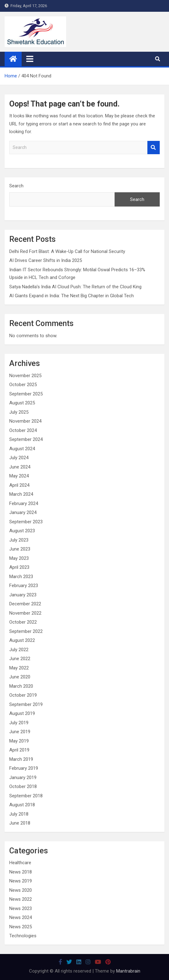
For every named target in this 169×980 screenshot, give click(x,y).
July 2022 (19, 650)
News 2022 (21, 899)
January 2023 (23, 595)
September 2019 (26, 704)
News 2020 (21, 890)
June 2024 (20, 467)
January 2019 (23, 777)
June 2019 (20, 732)
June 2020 (20, 677)
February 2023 (24, 586)
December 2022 (25, 604)
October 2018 (23, 786)
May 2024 (19, 476)
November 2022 (25, 613)
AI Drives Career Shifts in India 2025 (46, 260)
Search (154, 148)
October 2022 (23, 622)
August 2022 (22, 640)
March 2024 (21, 494)
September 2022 (26, 631)
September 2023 (26, 522)
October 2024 (23, 430)
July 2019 (19, 723)
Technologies (23, 936)
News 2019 (21, 881)
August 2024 (22, 449)
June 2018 (20, 823)
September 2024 (26, 439)
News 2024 (21, 917)
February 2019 (24, 768)
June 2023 (20, 549)
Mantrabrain (128, 971)
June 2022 (20, 659)
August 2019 (22, 713)
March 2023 (21, 577)
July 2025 (19, 412)
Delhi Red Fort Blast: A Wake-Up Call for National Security (67, 251)
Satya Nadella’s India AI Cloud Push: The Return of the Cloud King (75, 287)
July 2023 (19, 540)
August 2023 (22, 531)
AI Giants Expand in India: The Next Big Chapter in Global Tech (72, 296)
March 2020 (21, 686)
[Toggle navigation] (30, 59)
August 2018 (22, 805)
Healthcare (20, 863)
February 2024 (24, 503)
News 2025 (21, 927)
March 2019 (21, 759)
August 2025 (22, 403)
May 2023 (19, 558)
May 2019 (19, 741)
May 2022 (19, 668)
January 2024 (23, 512)
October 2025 (23, 385)
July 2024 (19, 458)
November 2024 (25, 421)
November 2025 (25, 376)
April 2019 (19, 750)
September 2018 (26, 796)
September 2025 (26, 394)
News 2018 (21, 872)
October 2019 (23, 695)
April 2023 (19, 567)
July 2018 (19, 814)
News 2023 (21, 908)
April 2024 (19, 485)
